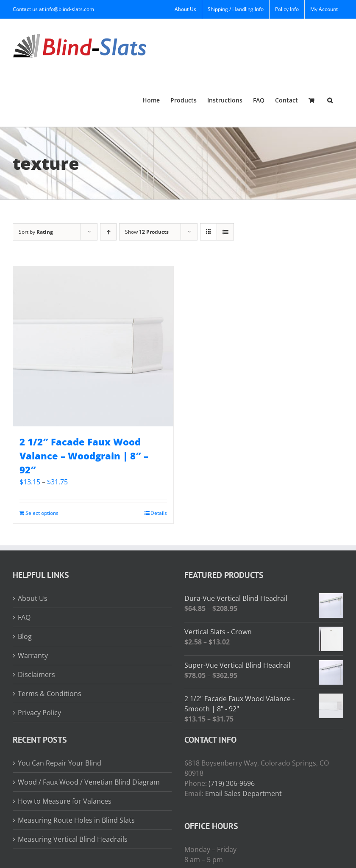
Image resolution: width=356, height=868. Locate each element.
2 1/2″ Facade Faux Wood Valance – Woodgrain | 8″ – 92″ (84, 456)
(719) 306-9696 (232, 783)
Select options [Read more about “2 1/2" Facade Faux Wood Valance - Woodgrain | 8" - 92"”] (42, 513)
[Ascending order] (108, 232)
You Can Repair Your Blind (60, 763)
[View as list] (225, 232)
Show (147, 232)
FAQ (24, 617)
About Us (33, 598)
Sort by (36, 232)
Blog (25, 636)
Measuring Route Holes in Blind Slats (76, 820)
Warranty (33, 655)
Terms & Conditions (50, 694)
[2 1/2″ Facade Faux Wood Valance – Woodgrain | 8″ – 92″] (93, 346)
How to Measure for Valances (65, 801)
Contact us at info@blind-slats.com (53, 9)
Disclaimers (36, 674)
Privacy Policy (39, 713)
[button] (330, 100)
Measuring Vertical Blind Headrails (73, 839)
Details (159, 513)
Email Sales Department (243, 793)
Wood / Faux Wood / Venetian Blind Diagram (89, 782)
